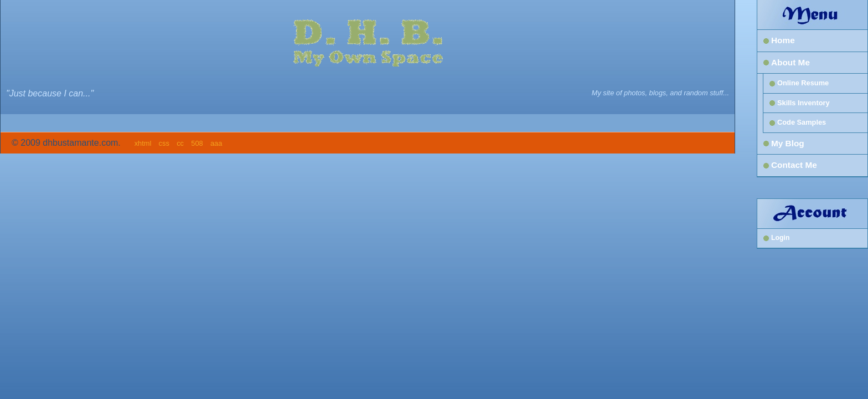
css (164, 143)
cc (180, 143)
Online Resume (803, 83)
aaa (216, 143)
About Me (790, 62)
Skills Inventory (804, 103)
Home (783, 40)
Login (780, 238)
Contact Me (794, 165)
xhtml (143, 143)
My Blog (788, 143)
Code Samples (802, 122)
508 (197, 143)
